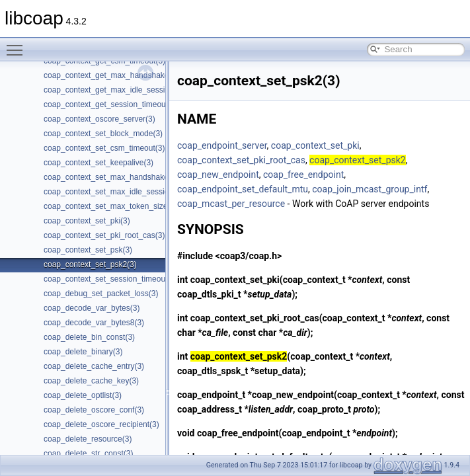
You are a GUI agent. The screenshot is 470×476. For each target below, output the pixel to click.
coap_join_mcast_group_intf (370, 189)
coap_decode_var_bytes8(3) (94, 323)
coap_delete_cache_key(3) (91, 381)
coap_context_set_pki (315, 145)
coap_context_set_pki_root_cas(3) (104, 235)
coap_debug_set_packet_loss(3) (101, 294)
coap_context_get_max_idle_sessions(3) (115, 90)
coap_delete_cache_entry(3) (94, 366)
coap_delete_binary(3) (83, 352)
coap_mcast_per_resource (231, 204)
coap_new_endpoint (218, 175)
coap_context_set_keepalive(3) (98, 163)
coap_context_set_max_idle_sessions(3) (115, 192)
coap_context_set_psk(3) (88, 250)
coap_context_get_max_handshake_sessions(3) (129, 75)
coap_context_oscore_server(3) (99, 119)
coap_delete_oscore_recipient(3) (101, 424)
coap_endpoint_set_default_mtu (243, 189)
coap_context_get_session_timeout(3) (111, 104)
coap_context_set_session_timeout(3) (110, 279)
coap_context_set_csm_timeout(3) (104, 148)
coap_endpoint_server (222, 145)
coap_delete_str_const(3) (88, 454)
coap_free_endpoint (303, 175)
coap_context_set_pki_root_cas (241, 160)
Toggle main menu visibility (18, 44)
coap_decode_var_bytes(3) (92, 308)
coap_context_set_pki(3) (87, 221)
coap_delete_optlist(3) (83, 395)
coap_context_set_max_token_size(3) (110, 206)
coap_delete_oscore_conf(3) (94, 410)
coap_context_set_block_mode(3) (103, 134)
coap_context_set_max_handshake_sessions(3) (129, 177)
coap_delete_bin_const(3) (89, 337)
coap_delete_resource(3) (88, 439)
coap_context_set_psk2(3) (90, 264)
